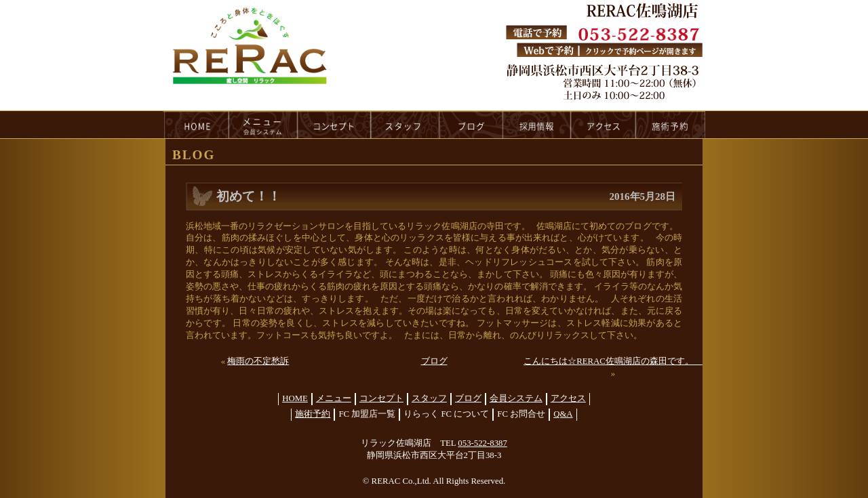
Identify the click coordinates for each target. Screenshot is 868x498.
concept (334, 125)
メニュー (334, 398)
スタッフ (429, 398)
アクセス (568, 398)
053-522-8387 (482, 443)
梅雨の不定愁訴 (258, 361)
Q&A (563, 414)
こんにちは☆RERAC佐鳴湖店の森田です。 (613, 361)
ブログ (434, 361)
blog (471, 125)
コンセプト (381, 398)
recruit (537, 125)
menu (263, 125)
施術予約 (313, 414)
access (604, 125)
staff (405, 125)
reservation (671, 125)
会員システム (516, 398)
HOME (196, 125)
